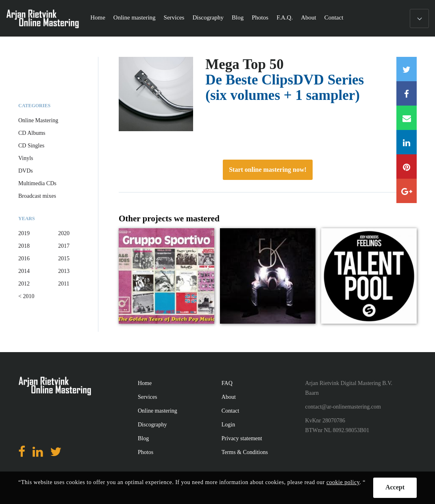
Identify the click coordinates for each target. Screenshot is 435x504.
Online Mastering (38, 120)
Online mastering (135, 17)
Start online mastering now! (268, 170)
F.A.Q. (285, 17)
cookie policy (343, 482)
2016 (24, 258)
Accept (395, 487)
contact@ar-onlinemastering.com (343, 407)
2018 (24, 246)
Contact (334, 17)
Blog (238, 17)
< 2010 (26, 296)
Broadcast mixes (37, 196)
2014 (24, 271)
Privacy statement (242, 438)
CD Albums (32, 133)
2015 (64, 258)
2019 (24, 233)
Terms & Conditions (245, 452)
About (309, 17)
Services (174, 17)
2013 (64, 271)
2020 (64, 233)
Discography (208, 17)
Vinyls (26, 158)
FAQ (227, 383)
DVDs (26, 171)
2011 (64, 284)
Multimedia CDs (37, 183)
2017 (64, 246)
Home (98, 17)
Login (228, 425)
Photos (260, 17)
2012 (24, 284)
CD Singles (31, 146)
